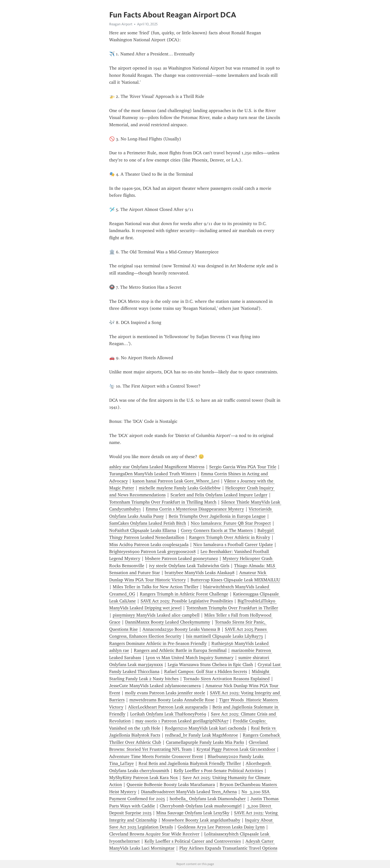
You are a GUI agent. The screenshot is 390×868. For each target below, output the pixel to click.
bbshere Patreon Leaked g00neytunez (181, 558)
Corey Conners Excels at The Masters (217, 530)
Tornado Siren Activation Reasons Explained (226, 679)
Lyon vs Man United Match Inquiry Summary (190, 658)
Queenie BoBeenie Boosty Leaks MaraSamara (171, 785)
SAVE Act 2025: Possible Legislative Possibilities (187, 601)
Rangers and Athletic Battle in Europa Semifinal (180, 650)
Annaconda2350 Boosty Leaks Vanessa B (181, 629)
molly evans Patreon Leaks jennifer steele (165, 693)
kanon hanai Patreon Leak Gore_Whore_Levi (176, 481)
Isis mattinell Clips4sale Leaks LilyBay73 (224, 636)
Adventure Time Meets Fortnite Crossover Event (156, 756)
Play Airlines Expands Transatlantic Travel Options (228, 848)
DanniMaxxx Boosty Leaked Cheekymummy (168, 622)
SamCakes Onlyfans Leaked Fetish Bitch (148, 523)
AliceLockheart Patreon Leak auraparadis (168, 707)
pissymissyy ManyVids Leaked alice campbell (156, 615)
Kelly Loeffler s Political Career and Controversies (193, 841)
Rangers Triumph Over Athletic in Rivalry (230, 537)
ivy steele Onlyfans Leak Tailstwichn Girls (189, 566)
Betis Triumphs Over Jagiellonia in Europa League (217, 516)
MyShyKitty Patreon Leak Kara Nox (144, 778)
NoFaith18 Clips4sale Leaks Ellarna (143, 530)
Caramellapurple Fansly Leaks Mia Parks (205, 742)
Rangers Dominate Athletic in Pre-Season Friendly (158, 643)
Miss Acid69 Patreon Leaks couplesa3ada (149, 545)
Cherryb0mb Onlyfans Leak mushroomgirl (201, 806)
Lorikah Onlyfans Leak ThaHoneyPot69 (168, 714)
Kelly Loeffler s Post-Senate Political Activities (218, 771)
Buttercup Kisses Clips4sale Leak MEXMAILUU (235, 580)
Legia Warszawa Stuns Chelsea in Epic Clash (210, 665)
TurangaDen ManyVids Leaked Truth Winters (153, 474)
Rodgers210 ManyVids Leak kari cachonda (206, 728)
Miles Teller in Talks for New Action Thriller (156, 587)
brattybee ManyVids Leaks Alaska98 (200, 573)
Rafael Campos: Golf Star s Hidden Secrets (206, 671)
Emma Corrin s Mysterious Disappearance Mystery (195, 509)
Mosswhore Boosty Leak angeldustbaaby (201, 820)
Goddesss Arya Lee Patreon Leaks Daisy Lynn (221, 827)
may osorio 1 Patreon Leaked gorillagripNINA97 (182, 721)
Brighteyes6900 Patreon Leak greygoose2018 (152, 552)
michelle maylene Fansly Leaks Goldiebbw (180, 488)
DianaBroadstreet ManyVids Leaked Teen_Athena (189, 792)
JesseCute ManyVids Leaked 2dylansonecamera (155, 686)
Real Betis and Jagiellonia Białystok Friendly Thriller (190, 763)
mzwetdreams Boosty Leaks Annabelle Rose (172, 700)
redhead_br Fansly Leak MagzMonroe (201, 735)
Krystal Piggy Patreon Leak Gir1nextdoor (236, 749)
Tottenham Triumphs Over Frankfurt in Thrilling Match (163, 502)
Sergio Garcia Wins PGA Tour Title (243, 467)
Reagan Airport (121, 24)
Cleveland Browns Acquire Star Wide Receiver (154, 834)
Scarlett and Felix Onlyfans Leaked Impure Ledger (219, 495)
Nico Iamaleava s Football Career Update (233, 545)
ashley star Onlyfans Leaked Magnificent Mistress (157, 467)
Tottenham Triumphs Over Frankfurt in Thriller (232, 608)
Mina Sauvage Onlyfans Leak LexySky (193, 813)
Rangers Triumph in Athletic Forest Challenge (184, 594)
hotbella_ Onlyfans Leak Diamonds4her (208, 799)
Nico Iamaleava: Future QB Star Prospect (231, 523)
